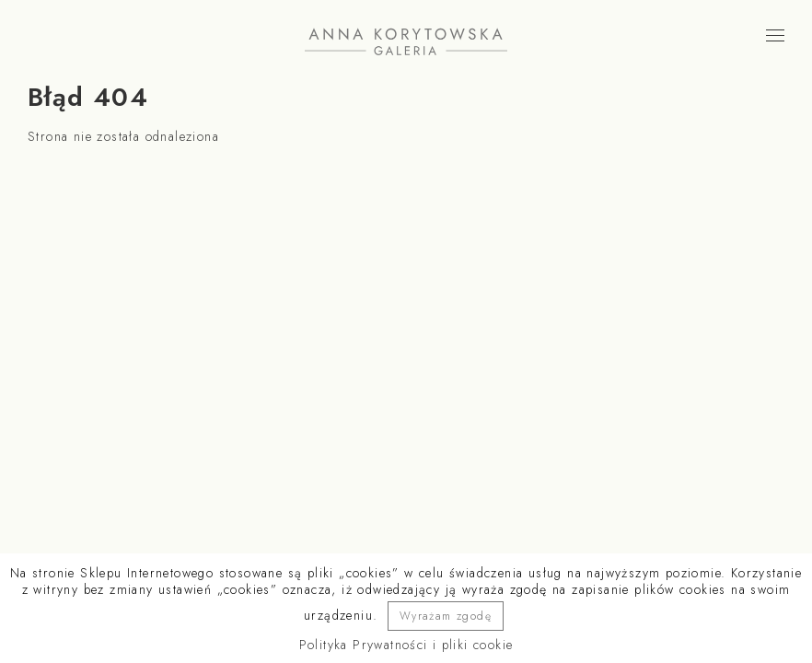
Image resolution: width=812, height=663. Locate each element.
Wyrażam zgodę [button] (446, 616)
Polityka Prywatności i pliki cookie (406, 645)
